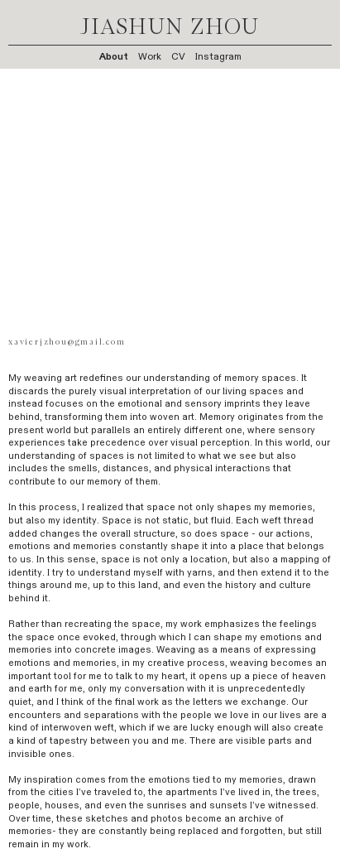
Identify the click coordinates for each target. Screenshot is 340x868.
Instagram (218, 57)
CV (178, 57)
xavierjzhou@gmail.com (67, 342)
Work (150, 57)
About (114, 57)
